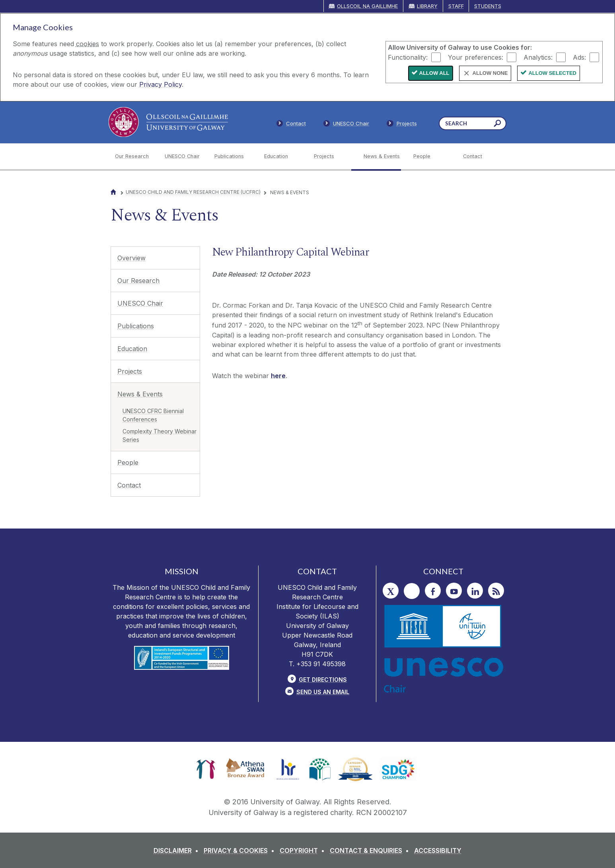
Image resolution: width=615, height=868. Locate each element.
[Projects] (332, 156)
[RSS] (496, 591)
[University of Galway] (168, 122)
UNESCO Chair (140, 303)
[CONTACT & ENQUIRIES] (371, 850)
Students (488, 6)
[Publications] (233, 156)
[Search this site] (497, 124)
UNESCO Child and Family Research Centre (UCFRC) (193, 192)
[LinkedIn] (475, 591)
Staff (456, 6)
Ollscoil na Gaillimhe (367, 6)
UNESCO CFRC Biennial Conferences (153, 415)
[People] (432, 156)
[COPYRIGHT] (304, 850)
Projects (130, 371)
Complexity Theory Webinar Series (160, 435)
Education (132, 349)
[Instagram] (412, 591)
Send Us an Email (323, 692)
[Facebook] (433, 591)
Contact (129, 485)
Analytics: (538, 57)
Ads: (579, 57)
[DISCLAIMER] (178, 850)
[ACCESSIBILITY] (438, 850)
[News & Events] (382, 156)
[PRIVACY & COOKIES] (241, 850)
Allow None (490, 73)
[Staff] (402, 125)
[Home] (113, 192)
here (278, 376)
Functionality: (408, 57)
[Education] (283, 156)
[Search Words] (473, 123)
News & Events (140, 394)
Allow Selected (552, 73)
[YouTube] (454, 591)
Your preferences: (476, 57)
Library (427, 6)
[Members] (346, 125)
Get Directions (323, 680)
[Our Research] (133, 156)
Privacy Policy (161, 84)
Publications (136, 326)
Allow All (434, 73)
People (128, 462)
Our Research (138, 281)
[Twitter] (391, 591)
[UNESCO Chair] (183, 156)
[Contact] (482, 156)
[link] (206, 769)
